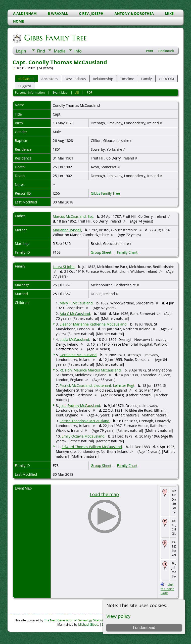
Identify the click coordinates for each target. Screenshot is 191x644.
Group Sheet (101, 252)
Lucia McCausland (74, 339)
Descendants (75, 79)
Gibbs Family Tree (55, 38)
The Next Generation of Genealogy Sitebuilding (77, 620)
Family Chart (127, 252)
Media (60, 51)
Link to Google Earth (167, 589)
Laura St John (64, 267)
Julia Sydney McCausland (80, 406)
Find (41, 51)
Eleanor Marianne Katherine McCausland (93, 324)
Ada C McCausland (75, 314)
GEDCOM (166, 79)
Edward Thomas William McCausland (92, 447)
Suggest (25, 86)
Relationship (103, 79)
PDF (89, 93)
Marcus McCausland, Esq (73, 216)
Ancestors (50, 79)
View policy (118, 616)
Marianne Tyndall (67, 230)
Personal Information (30, 93)
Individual (26, 79)
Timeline (127, 79)
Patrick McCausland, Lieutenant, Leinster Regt (97, 385)
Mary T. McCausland (76, 303)
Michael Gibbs (88, 625)
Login (21, 51)
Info (78, 51)
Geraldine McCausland (78, 355)
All (77, 93)
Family (147, 79)
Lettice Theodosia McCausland (84, 421)
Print (150, 51)
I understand (144, 628)
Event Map (60, 93)
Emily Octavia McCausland (83, 436)
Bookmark (166, 51)
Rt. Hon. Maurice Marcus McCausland (90, 370)
